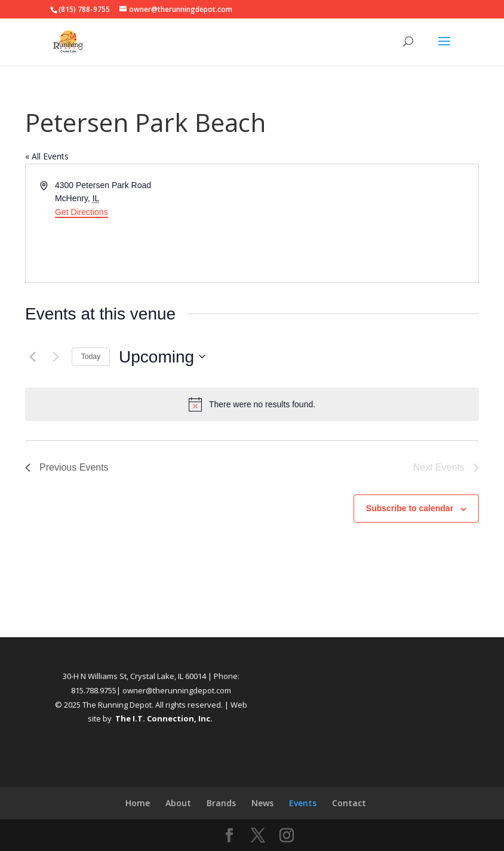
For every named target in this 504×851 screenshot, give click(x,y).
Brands (221, 803)
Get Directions (82, 212)
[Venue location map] (364, 223)
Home (138, 803)
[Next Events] (56, 357)
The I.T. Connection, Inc (163, 718)
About (178, 803)
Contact (349, 803)
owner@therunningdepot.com (177, 690)
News (262, 803)
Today (91, 357)
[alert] (252, 404)
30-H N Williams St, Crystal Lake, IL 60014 (134, 676)
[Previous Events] (32, 357)
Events (303, 803)
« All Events (47, 156)
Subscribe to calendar (410, 508)
